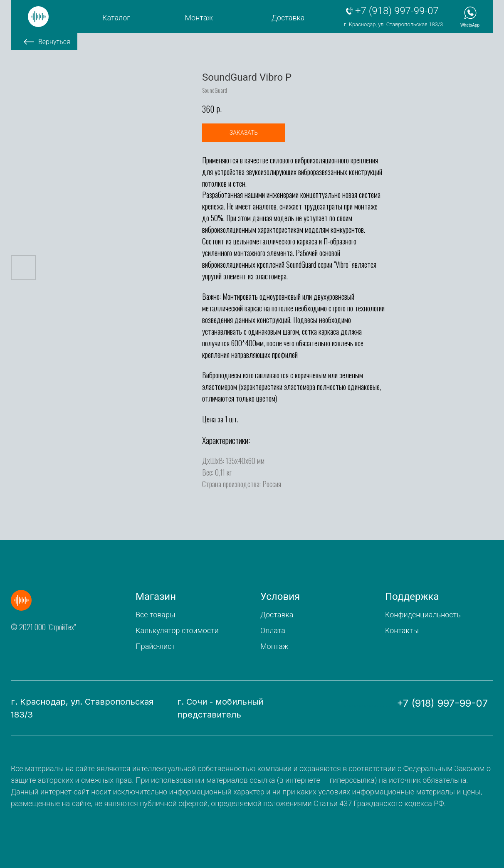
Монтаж (199, 18)
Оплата (273, 630)
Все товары (155, 615)
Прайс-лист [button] (155, 646)
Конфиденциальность (423, 615)
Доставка (288, 18)
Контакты (402, 630)
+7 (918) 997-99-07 (397, 11)
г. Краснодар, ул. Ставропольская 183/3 (393, 24)
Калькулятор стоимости (177, 630)
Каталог (116, 18)
